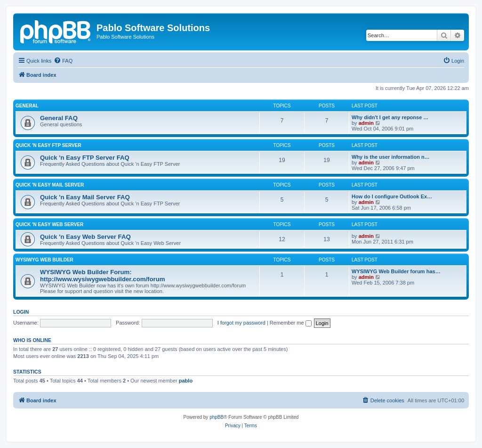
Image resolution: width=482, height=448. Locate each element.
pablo (186, 381)
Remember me (291, 323)
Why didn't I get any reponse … (390, 117)
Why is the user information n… (391, 157)
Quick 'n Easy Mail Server (50, 185)
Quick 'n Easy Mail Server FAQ (85, 197)
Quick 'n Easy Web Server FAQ (85, 237)
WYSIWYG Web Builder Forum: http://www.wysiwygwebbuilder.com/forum (102, 276)
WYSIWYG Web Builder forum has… (396, 271)
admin (366, 123)
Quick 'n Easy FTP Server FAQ (85, 158)
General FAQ (59, 118)
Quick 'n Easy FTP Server (48, 145)
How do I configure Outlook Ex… (392, 196)
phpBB (217, 417)
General (27, 106)
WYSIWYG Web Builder (44, 260)
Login (21, 312)
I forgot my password (241, 323)
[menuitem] (63, 61)
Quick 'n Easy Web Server (49, 224)
